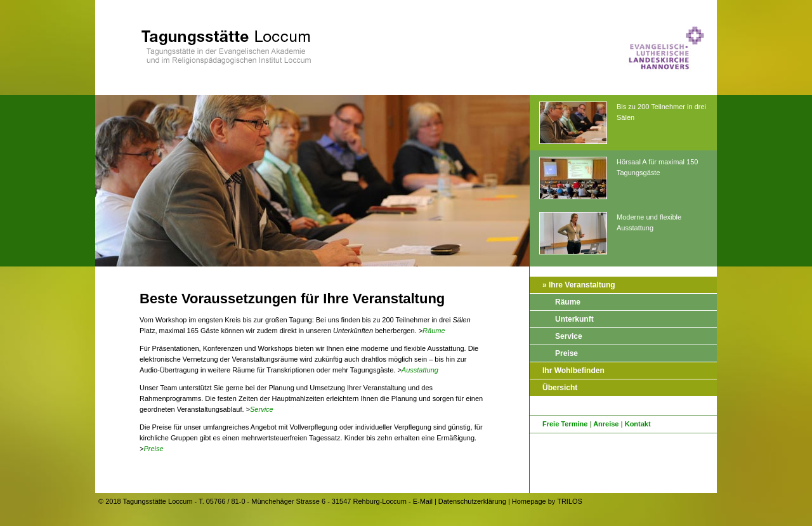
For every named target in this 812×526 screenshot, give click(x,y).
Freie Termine (565, 424)
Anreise (606, 424)
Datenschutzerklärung (472, 501)
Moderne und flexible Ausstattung (610, 234)
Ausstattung (420, 370)
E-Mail (423, 501)
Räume (434, 331)
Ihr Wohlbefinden (573, 371)
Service (262, 409)
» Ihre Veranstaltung (579, 285)
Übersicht (560, 388)
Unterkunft (574, 319)
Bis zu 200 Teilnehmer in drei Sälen (623, 123)
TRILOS (570, 501)
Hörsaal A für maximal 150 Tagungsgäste (619, 179)
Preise (153, 449)
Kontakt (638, 424)
